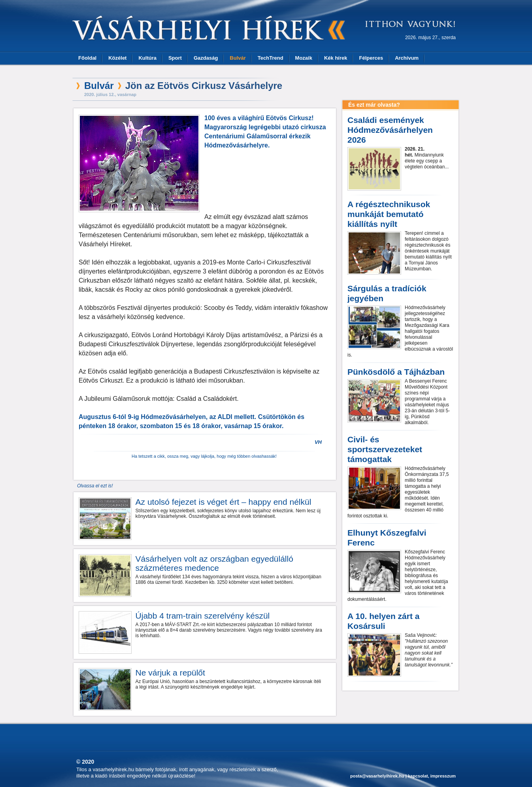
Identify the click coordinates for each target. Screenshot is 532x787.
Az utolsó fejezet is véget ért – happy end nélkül (224, 502)
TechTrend (271, 58)
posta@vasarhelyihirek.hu (377, 776)
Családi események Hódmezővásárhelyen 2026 (390, 130)
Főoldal (87, 58)
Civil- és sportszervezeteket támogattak (385, 449)
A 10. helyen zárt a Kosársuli (383, 621)
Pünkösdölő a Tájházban (396, 372)
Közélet (117, 58)
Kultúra (147, 58)
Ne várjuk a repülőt (170, 673)
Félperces (371, 58)
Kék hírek (336, 58)
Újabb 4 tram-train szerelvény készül (203, 616)
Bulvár (238, 58)
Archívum (407, 58)
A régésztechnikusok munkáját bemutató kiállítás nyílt (389, 214)
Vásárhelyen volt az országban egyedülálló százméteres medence (214, 563)
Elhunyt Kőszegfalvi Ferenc (387, 538)
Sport (175, 58)
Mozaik (304, 58)
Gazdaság (206, 58)
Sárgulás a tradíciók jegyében (387, 293)
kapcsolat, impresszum (432, 776)
